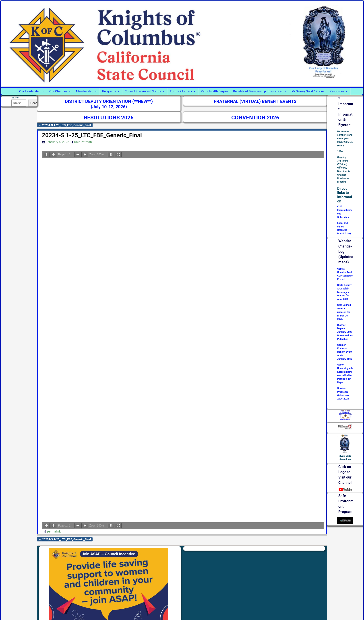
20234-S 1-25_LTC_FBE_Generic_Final (65, 125)
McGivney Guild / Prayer (308, 91)
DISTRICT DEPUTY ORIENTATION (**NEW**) (109, 101)
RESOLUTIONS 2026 (109, 118)
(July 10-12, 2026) (109, 107)
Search (35, 103)
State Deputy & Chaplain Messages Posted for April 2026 (344, 292)
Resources (337, 91)
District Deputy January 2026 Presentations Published (345, 332)
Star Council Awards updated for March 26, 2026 (344, 312)
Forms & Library (181, 91)
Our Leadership (30, 91)
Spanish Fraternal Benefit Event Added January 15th (345, 352)
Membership (85, 91)
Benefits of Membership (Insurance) (258, 91)
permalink (54, 531)
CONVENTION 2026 (255, 118)
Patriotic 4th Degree (214, 91)
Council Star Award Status (143, 91)
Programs (109, 91)
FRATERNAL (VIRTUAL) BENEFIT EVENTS (255, 101)
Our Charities (58, 91)
